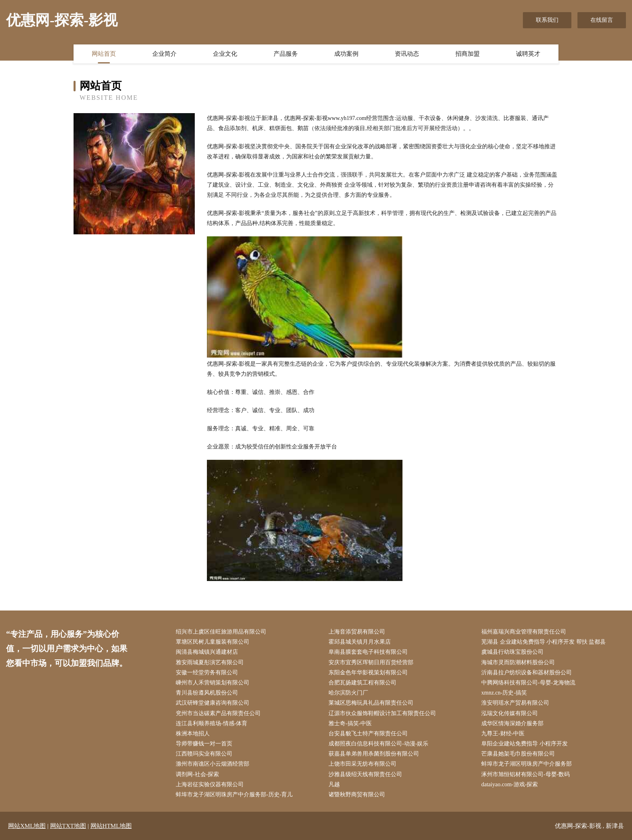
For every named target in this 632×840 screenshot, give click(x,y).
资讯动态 (407, 54)
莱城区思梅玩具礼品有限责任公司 (371, 703)
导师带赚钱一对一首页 (204, 744)
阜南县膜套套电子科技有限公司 (368, 652)
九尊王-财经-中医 (503, 734)
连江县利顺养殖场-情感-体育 (212, 723)
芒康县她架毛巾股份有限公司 (518, 754)
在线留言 (602, 20)
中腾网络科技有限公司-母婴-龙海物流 (528, 683)
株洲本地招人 (193, 734)
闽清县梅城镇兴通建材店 (207, 652)
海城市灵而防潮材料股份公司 (518, 662)
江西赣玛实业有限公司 (204, 754)
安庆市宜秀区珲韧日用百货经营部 (371, 662)
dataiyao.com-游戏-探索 (510, 784)
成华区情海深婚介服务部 (512, 723)
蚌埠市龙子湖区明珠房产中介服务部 (527, 764)
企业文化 (225, 54)
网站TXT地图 (68, 826)
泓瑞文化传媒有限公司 (510, 713)
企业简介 (164, 54)
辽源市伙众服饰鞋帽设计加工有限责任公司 (382, 713)
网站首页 (104, 54)
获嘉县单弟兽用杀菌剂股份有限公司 (374, 754)
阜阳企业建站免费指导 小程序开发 (525, 744)
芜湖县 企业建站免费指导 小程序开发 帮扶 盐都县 (544, 642)
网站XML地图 (27, 826)
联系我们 (547, 20)
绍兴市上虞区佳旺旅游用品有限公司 (221, 632)
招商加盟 (468, 54)
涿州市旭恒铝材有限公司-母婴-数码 (526, 774)
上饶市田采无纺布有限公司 (362, 764)
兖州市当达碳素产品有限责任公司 (218, 713)
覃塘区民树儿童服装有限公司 (213, 642)
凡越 (334, 784)
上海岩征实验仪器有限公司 (210, 784)
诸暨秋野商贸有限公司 (357, 795)
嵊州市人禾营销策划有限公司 (213, 683)
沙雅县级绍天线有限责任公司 (365, 774)
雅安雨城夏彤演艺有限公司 (210, 662)
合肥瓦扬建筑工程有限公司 (362, 683)
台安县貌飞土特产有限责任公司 (368, 734)
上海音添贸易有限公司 (357, 632)
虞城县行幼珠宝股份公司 (512, 652)
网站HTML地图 (111, 826)
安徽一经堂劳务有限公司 (207, 673)
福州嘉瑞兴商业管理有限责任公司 (524, 632)
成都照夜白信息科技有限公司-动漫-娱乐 (378, 744)
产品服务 (286, 54)
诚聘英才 (528, 54)
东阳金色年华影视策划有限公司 (368, 673)
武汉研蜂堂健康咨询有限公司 (213, 703)
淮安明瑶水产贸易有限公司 (515, 703)
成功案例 (346, 54)
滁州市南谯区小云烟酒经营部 (213, 764)
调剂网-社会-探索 (197, 774)
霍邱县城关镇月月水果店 (360, 642)
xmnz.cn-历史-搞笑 (504, 693)
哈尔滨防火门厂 (348, 693)
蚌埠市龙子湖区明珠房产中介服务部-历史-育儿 (234, 795)
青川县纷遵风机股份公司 (207, 693)
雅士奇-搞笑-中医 (350, 723)
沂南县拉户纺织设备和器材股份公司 (527, 673)
